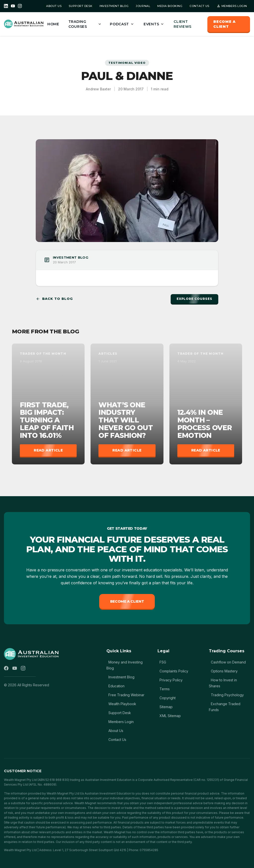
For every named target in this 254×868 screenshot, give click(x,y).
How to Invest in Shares (223, 683)
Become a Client (127, 601)
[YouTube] (13, 6)
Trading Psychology (227, 695)
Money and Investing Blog (125, 665)
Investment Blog (121, 677)
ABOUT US (54, 6)
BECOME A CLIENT (224, 24)
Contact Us (117, 740)
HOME (53, 24)
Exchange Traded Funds (225, 707)
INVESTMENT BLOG (114, 6)
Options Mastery (224, 671)
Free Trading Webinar (126, 695)
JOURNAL (143, 6)
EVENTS (154, 24)
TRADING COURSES (85, 24)
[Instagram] (20, 6)
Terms (165, 689)
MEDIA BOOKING (170, 6)
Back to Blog (54, 299)
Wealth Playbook (122, 704)
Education (116, 686)
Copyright (168, 698)
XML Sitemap (170, 716)
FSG (163, 662)
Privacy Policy (171, 680)
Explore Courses (194, 299)
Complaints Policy (174, 671)
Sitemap (166, 707)
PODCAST (122, 24)
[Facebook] (6, 668)
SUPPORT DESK (80, 6)
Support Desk (120, 713)
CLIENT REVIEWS (183, 24)
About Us (116, 731)
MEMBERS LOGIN (232, 6)
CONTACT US (199, 6)
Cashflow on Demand (228, 662)
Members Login (121, 722)
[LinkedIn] (6, 6)
